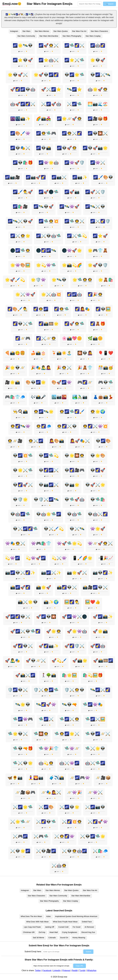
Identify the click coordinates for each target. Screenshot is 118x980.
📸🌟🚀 (44, 587)
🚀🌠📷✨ (49, 646)
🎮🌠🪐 (85, 382)
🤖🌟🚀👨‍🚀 (98, 89)
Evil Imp (42, 932)
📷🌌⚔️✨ (51, 573)
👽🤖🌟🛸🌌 (49, 514)
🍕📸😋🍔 (15, 353)
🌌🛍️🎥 (20, 207)
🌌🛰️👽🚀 (44, 207)
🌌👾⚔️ (98, 163)
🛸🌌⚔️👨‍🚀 (69, 719)
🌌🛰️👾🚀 (69, 207)
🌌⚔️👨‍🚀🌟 (20, 236)
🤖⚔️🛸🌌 (95, 763)
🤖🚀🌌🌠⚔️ (23, 104)
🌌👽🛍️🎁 (23, 163)
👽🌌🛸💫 (49, 456)
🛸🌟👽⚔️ (18, 734)
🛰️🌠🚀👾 (46, 705)
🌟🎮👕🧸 (98, 250)
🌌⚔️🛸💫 (77, 236)
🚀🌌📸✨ (103, 617)
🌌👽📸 (44, 148)
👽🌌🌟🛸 (74, 75)
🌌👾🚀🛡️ (74, 163)
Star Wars (26, 31)
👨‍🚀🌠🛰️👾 (20, 426)
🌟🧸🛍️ (106, 280)
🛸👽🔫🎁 (23, 748)
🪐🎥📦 (103, 778)
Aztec (49, 916)
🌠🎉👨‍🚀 (95, 294)
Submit (88, 952)
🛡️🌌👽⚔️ (18, 690)
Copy (21, 51)
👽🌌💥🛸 (23, 456)
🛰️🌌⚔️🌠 (100, 690)
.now (10, 4)
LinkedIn (57, 970)
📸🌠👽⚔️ (67, 587)
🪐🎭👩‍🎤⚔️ (51, 792)
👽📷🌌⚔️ (49, 485)
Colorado (52, 938)
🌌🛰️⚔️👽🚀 (20, 221)
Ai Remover (89, 927)
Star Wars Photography (72, 36)
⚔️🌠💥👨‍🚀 (72, 822)
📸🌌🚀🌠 (20, 587)
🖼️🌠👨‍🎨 (72, 602)
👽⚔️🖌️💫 (54, 529)
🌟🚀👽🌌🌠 (46, 75)
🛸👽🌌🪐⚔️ (98, 734)
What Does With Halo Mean (38, 922)
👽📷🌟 (72, 485)
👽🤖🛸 (74, 514)
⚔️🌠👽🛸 (46, 822)
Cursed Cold (63, 927)
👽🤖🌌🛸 (20, 514)
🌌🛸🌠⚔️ (74, 45)
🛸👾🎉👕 (49, 748)
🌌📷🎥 (12, 177)
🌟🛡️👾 (38, 280)
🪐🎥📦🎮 (25, 792)
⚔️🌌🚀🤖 (51, 104)
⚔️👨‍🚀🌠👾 (64, 836)
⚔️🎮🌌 (20, 836)
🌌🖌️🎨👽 (103, 177)
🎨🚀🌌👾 (62, 382)
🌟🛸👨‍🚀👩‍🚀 (82, 280)
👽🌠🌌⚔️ (49, 470)
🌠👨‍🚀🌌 (41, 309)
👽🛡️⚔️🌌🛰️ (46, 499)
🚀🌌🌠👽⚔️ (18, 617)
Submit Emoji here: (33, 952)
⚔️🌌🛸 (74, 104)
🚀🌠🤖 (98, 646)
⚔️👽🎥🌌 (46, 851)
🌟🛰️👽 (59, 280)
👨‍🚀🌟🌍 (98, 412)
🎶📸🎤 (38, 397)
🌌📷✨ (80, 177)
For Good (77, 927)
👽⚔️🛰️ (77, 529)
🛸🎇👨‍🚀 (41, 734)
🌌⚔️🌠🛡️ (100, 221)
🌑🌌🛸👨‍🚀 (20, 250)
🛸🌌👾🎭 (93, 705)
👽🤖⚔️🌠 (98, 514)
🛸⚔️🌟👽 (95, 748)
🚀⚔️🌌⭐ (51, 89)
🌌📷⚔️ (59, 177)
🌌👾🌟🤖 (49, 163)
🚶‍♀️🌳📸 (49, 675)
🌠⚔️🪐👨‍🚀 (46, 338)
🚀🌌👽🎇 (46, 617)
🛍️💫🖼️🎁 (93, 675)
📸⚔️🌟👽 (28, 602)
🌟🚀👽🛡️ (98, 265)
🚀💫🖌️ (59, 661)
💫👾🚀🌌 (36, 558)
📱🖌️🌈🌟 (82, 558)
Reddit (75, 970)
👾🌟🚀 (98, 529)
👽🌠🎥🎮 (74, 470)
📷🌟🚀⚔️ (77, 573)
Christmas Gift (29, 932)
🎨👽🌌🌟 (36, 382)
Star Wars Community (26, 36)
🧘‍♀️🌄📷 (36, 778)
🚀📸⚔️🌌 (25, 675)
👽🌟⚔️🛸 (23, 470)
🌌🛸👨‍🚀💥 (49, 221)
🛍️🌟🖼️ (69, 675)
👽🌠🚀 (98, 470)
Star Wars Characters (99, 31)
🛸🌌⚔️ (46, 719)
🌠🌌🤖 (74, 294)
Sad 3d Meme (39, 938)
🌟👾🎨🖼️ (20, 265)
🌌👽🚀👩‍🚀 (67, 148)
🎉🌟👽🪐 (15, 368)
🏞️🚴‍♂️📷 (80, 397)
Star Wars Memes (42, 31)
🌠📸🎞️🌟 (49, 324)
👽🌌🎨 (103, 441)
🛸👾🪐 (72, 748)
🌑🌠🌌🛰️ (46, 250)
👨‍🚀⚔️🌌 (36, 441)
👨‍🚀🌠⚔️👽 (67, 426)
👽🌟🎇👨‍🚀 (74, 456)
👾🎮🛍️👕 (41, 543)
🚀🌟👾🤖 (77, 631)
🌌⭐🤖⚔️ (49, 60)
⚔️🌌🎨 (46, 807)
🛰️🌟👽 (23, 705)
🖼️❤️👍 (93, 602)
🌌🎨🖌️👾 (20, 133)
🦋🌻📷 (15, 778)
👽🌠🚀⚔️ (23, 485)
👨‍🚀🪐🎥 (15, 441)
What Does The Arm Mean (31, 916)
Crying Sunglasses (70, 932)
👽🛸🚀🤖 (74, 499)
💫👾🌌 (12, 558)
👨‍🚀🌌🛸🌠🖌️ (72, 412)
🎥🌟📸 (12, 382)
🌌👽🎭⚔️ (20, 148)
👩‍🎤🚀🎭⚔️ (80, 441)
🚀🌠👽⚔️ (23, 646)
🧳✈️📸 (57, 778)
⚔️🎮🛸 (41, 836)
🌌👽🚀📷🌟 (95, 148)
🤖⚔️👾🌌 (69, 763)
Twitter (38, 970)
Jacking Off (49, 927)
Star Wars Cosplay (93, 36)
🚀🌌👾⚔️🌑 (74, 617)
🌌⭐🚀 (100, 236)
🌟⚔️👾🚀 (25, 294)
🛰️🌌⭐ (74, 89)
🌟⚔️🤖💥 (51, 294)
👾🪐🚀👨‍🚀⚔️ (100, 543)
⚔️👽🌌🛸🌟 (93, 836)
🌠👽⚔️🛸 (23, 324)
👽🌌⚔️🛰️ (100, 75)
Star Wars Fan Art (79, 31)
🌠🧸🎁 (98, 324)
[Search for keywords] (90, 4)
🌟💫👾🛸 (46, 265)
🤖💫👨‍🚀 (46, 763)
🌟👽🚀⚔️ (18, 75)
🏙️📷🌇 (59, 397)
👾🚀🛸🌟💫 (69, 543)
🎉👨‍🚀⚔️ (64, 368)
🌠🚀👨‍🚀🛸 (74, 324)
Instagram (14, 31)
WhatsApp (92, 970)
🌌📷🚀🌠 (36, 177)
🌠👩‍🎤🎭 (82, 309)
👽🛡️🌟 (20, 499)
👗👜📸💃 (103, 397)
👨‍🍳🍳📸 (20, 412)
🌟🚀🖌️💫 (15, 280)
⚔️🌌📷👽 (95, 807)
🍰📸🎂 (38, 353)
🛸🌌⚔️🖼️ (95, 719)
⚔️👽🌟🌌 (20, 851)
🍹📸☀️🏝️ (62, 353)
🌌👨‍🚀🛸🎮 (46, 133)
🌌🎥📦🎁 (98, 119)
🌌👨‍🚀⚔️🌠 (72, 133)
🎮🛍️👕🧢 (15, 397)
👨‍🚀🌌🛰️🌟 (44, 412)
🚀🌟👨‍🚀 (54, 631)
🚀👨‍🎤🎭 (12, 661)
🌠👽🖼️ (103, 309)
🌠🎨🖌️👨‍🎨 (18, 309)
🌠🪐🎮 (23, 338)
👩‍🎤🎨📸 (57, 441)
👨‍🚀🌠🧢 (44, 426)
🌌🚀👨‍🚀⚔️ (49, 45)
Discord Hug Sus (88, 932)
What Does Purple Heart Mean (65, 922)
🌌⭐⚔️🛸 (74, 60)
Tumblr (82, 970)
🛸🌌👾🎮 (23, 719)
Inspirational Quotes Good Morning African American (76, 916)
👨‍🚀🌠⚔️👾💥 (95, 426)
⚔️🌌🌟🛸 (23, 807)
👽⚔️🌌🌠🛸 (25, 529)
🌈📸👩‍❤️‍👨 (44, 119)
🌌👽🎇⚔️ (98, 133)
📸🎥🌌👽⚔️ (95, 587)
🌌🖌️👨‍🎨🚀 (23, 192)
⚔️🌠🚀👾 (98, 822)
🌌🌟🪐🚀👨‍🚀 (69, 119)
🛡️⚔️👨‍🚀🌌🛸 (46, 690)
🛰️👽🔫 (69, 705)
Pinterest (66, 970)
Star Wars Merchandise (49, 36)
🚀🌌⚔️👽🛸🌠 (25, 631)
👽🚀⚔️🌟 (95, 485)
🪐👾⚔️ (95, 792)
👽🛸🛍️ (98, 499)
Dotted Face (87, 922)
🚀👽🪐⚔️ (36, 661)
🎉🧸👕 (85, 368)
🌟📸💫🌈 (72, 265)
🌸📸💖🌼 (72, 338)
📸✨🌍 (51, 602)
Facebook (47, 970)
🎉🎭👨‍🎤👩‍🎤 (41, 368)
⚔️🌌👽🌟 (69, 807)
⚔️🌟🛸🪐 (20, 822)
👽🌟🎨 (98, 456)
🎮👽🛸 (106, 382)
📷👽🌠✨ (103, 573)
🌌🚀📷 (72, 192)
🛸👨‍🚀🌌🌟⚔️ (67, 734)
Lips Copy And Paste (32, 927)
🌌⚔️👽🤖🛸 (49, 236)
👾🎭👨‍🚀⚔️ (15, 543)
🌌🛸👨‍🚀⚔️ (74, 221)
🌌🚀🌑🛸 (49, 192)
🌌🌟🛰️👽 (23, 45)
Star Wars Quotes (61, 31)
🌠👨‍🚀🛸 (62, 309)
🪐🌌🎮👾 (80, 778)
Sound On (64, 938)
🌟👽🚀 (98, 60)
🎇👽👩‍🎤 (85, 353)
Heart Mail (54, 932)
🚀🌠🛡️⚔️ (74, 646)
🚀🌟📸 (100, 631)
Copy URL (80, 966)
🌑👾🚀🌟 (72, 250)
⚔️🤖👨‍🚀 (59, 866)
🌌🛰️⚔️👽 (95, 207)
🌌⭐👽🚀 (23, 60)
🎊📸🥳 (106, 368)
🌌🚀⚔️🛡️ (95, 192)
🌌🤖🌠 (98, 45)
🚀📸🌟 (80, 661)
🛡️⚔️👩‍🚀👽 (74, 690)
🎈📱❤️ (106, 353)
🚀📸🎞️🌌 (103, 661)
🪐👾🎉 (74, 792)
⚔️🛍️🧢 (100, 851)
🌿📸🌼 (95, 338)
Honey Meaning (79, 938)
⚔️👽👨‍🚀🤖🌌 (74, 851)
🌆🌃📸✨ (20, 119)
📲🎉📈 (106, 558)
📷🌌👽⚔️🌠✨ (20, 573)
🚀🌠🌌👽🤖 (23, 89)
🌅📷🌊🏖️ (98, 104)
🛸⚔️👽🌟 (23, 763)
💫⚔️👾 (59, 558)
